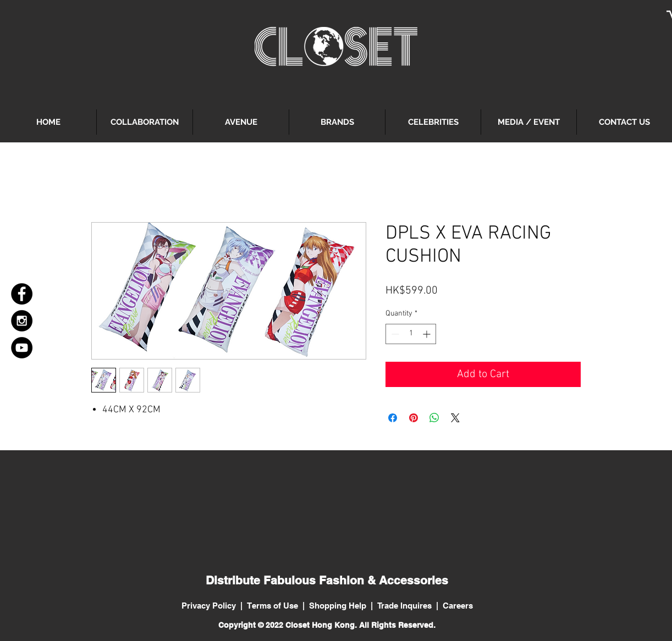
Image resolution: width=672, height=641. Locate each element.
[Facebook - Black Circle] (22, 294)
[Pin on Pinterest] (414, 418)
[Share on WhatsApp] (434, 418)
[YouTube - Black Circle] (22, 348)
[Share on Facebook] (393, 418)
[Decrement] (394, 334)
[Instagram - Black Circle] (22, 321)
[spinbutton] (411, 334)
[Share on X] (455, 418)
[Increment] (428, 334)
